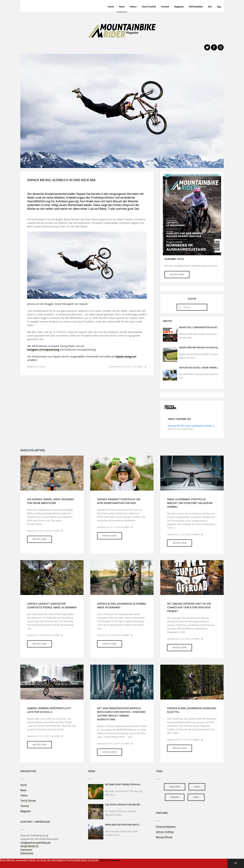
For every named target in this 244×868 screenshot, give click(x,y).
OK (236, 863)
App (219, 7)
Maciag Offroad (164, 837)
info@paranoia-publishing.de (35, 843)
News (122, 7)
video (196, 797)
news (197, 787)
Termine (165, 7)
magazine (175, 787)
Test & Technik (149, 7)
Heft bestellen (196, 7)
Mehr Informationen (110, 860)
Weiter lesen (177, 275)
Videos (133, 7)
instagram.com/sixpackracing (43, 350)
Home (111, 7)
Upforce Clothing (165, 832)
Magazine (179, 7)
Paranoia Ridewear (166, 827)
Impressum (26, 850)
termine (175, 797)
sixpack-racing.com (126, 357)
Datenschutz (27, 853)
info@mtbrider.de (29, 846)
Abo (210, 7)
